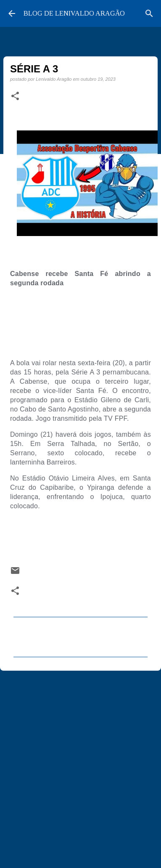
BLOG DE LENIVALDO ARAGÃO (74, 13)
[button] (15, 96)
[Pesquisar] (149, 13)
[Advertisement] (79, 762)
